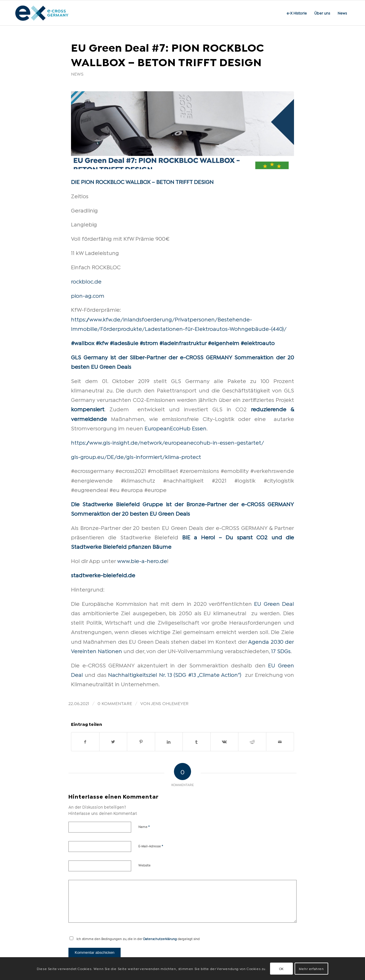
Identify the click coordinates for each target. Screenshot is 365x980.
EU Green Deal (274, 603)
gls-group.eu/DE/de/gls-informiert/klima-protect (136, 456)
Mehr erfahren (311, 968)
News (77, 74)
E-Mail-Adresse (151, 846)
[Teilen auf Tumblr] (197, 742)
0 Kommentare (115, 703)
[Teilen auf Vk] (225, 742)
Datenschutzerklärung (160, 939)
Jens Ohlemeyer (170, 703)
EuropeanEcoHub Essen (176, 428)
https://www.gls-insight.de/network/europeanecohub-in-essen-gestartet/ (168, 442)
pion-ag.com (88, 295)
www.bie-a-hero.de (142, 560)
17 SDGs (281, 651)
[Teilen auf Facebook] (85, 742)
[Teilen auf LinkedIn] (169, 742)
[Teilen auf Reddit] (252, 742)
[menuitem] (297, 13)
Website (144, 865)
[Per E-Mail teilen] (280, 742)
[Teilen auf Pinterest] (141, 742)
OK (281, 968)
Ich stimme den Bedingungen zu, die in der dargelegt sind (138, 939)
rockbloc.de (86, 281)
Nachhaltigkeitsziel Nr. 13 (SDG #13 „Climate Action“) (175, 674)
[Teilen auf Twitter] (113, 742)
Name (144, 826)
